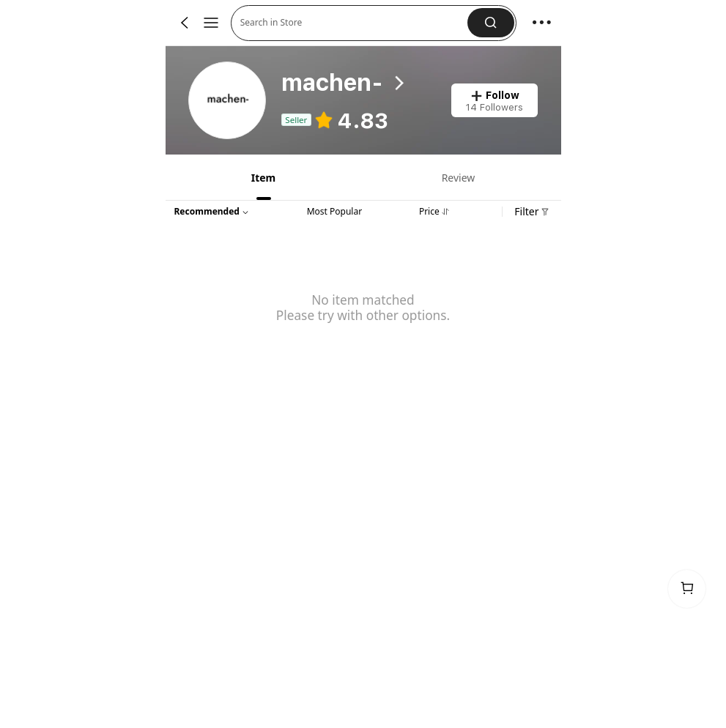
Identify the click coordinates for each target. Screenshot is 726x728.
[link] (228, 101)
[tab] (262, 177)
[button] (490, 23)
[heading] (355, 83)
